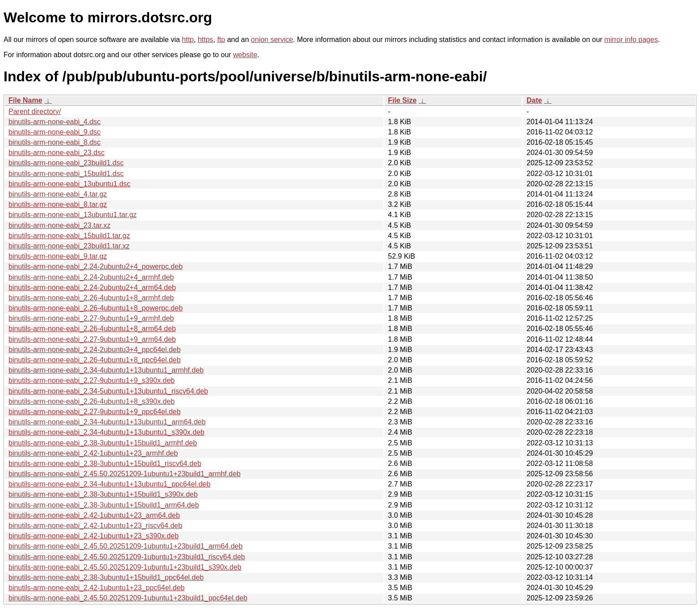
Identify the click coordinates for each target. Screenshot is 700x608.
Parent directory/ (35, 111)
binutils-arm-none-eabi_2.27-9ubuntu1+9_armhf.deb (91, 318)
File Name (25, 100)
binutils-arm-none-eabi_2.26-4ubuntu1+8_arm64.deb (92, 329)
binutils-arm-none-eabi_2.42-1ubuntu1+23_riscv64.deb (95, 526)
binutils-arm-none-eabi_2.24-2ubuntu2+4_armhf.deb (91, 277)
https (206, 40)
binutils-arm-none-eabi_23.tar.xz (60, 225)
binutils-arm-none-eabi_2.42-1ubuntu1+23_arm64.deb (94, 515)
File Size (402, 100)
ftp (221, 40)
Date (534, 100)
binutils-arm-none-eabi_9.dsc (54, 132)
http (188, 40)
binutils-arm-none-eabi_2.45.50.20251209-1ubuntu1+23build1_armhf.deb (125, 474)
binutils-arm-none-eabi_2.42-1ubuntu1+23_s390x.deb (94, 536)
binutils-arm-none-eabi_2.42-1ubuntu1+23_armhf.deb (93, 453)
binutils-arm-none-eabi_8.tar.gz (58, 204)
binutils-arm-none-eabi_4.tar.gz (58, 194)
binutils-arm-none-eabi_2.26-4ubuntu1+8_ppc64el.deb (95, 360)
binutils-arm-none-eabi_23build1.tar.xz (69, 246)
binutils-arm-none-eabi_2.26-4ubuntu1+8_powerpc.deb (96, 308)
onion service (272, 40)
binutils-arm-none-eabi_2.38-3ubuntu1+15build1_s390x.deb (103, 494)
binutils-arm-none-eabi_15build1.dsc (66, 174)
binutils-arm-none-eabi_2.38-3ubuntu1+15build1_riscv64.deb (105, 463)
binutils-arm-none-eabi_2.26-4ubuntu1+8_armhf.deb (91, 298)
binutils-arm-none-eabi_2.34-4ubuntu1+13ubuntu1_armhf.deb (106, 370)
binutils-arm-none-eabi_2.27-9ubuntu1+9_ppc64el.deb (95, 412)
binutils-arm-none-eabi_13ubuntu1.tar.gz (73, 215)
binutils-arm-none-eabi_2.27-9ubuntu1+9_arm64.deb (92, 339)
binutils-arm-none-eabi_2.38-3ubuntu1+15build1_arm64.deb (104, 505)
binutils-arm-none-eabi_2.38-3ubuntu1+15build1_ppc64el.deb (106, 577)
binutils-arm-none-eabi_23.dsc (56, 153)
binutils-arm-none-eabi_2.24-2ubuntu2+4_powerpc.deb (96, 266)
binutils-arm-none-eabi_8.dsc (54, 142)
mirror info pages (631, 40)
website (245, 55)
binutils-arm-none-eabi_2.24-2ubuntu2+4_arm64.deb (92, 287)
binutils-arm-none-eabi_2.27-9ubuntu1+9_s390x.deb (92, 380)
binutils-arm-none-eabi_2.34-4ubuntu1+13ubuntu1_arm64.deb (107, 422)
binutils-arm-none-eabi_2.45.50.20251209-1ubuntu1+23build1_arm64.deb (125, 546)
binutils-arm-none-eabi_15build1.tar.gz (69, 236)
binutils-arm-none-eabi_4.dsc (54, 122)
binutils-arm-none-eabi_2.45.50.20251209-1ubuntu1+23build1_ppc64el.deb (128, 598)
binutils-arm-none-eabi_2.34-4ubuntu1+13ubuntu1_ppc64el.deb (109, 484)
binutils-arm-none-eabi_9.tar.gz (58, 256)
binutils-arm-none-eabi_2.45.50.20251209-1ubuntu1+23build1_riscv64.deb (127, 557)
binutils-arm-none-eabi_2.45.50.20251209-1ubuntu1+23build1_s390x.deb (125, 567)
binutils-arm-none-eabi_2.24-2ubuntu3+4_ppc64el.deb (95, 350)
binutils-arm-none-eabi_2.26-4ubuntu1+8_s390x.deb (92, 401)
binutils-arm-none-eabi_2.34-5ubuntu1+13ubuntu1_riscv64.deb (108, 391)
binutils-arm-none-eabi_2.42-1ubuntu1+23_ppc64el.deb (97, 588)
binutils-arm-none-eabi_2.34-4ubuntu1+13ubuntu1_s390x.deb (106, 432)
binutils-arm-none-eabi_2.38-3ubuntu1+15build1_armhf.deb (103, 443)
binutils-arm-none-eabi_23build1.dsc (66, 163)
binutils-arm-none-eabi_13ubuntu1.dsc (69, 184)
